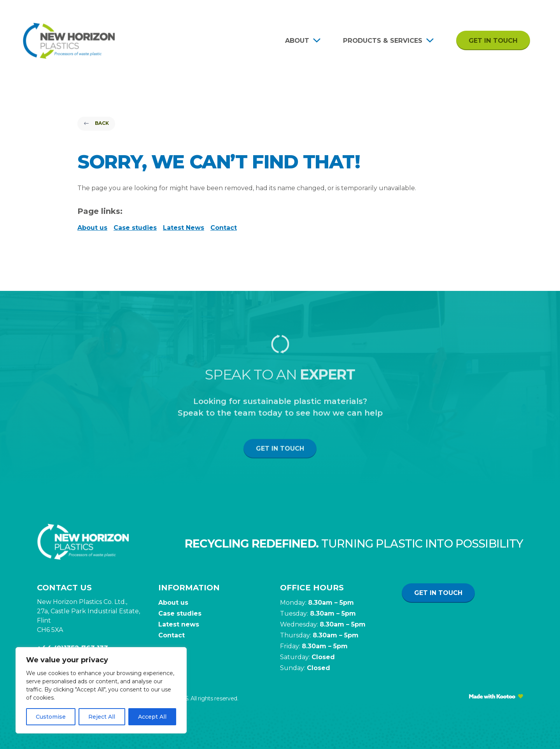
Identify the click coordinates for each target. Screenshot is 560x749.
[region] (101, 690)
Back (96, 123)
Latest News (184, 228)
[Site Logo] (69, 41)
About (297, 40)
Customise (51, 717)
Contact (224, 228)
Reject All (102, 717)
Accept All (152, 717)
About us (92, 228)
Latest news (179, 624)
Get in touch (493, 40)
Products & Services (383, 40)
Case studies (135, 228)
